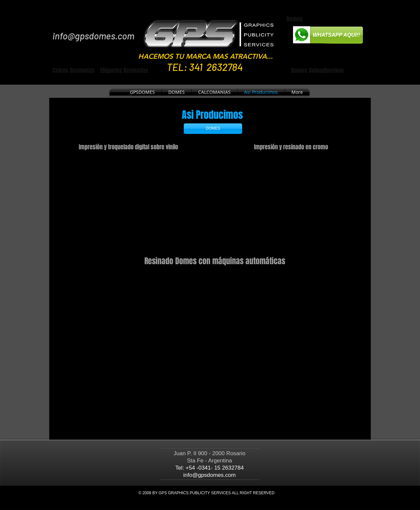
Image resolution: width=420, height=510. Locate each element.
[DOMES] (213, 129)
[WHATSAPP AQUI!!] (332, 35)
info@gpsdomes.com (93, 36)
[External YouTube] (138, 202)
